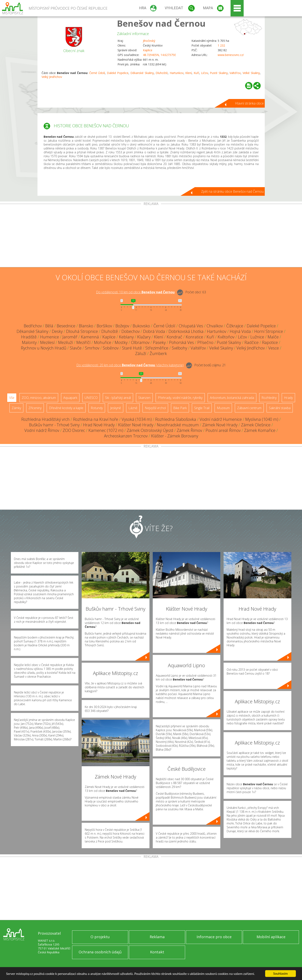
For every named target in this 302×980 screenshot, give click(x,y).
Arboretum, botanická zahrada (232, 398)
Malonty (29, 342)
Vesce (274, 348)
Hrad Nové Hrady (99, 425)
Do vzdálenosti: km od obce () (130, 365)
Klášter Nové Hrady (136, 425)
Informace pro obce (214, 937)
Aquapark (70, 398)
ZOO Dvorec (74, 430)
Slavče (76, 348)
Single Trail (202, 408)
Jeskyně (116, 408)
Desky (57, 331)
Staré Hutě (132, 348)
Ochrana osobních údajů (100, 952)
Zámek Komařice (260, 430)
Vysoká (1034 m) (137, 419)
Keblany (126, 337)
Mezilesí (47, 342)
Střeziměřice (157, 348)
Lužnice (257, 337)
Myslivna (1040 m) (262, 419)
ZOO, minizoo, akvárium (39, 398)
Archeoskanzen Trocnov (126, 436)
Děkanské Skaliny (142, 73)
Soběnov (111, 348)
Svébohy (179, 348)
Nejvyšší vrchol (155, 408)
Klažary (144, 337)
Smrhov (92, 348)
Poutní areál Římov (223, 430)
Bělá (49, 326)
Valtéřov (235, 73)
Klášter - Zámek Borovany (175, 436)
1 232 (221, 45)
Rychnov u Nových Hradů (44, 348)
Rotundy (97, 408)
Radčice (252, 342)
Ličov (205, 73)
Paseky (159, 342)
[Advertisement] (151, 236)
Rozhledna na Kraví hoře (96, 419)
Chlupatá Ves (191, 326)
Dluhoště (162, 73)
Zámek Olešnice (256, 425)
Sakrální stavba (280, 408)
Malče (273, 337)
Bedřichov (33, 326)
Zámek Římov (189, 430)
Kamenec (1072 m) (106, 430)
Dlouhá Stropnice (82, 331)
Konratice (194, 337)
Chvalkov (215, 326)
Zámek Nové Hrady (220, 425)
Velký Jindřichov (52, 77)
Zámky (16, 408)
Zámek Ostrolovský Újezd (150, 430)
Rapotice (270, 342)
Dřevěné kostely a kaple (66, 408)
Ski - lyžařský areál (118, 398)
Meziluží (66, 342)
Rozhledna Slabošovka (176, 419)
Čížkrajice (235, 326)
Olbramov (140, 342)
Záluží (141, 353)
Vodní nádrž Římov (42, 430)
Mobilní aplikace (271, 937)
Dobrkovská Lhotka (186, 331)
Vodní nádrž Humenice (221, 419)
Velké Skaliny (251, 73)
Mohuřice (103, 342)
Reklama (157, 937)
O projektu (100, 937)
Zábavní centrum (249, 408)
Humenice (50, 337)
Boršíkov (104, 326)
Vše (12, 398)
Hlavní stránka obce (249, 103)
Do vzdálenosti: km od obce (135, 292)
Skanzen (144, 398)
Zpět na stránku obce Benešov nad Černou (232, 191)
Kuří (196, 73)
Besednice (66, 326)
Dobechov (131, 331)
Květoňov (226, 337)
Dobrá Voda (154, 331)
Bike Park (180, 408)
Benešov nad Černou (161, 23)
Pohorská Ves (182, 342)
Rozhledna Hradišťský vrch (45, 419)
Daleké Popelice (118, 73)
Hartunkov (177, 73)
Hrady (288, 398)
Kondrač (174, 337)
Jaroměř (70, 337)
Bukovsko (141, 326)
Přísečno (205, 342)
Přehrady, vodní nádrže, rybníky (180, 398)
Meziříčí (83, 342)
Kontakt (157, 952)
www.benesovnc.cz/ (231, 55)
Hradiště (29, 337)
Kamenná (90, 337)
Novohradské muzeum (178, 425)
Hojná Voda (240, 331)
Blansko (86, 326)
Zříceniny (35, 408)
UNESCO (91, 398)
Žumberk (158, 353)
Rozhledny (269, 398)
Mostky (121, 342)
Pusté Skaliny (219, 73)
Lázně (133, 408)
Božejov (122, 326)
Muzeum (223, 408)
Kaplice (148, 50)
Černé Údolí (97, 73)
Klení (188, 73)
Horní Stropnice (269, 331)
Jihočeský (149, 41)
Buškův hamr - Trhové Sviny (54, 425)
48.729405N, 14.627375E (159, 55)
